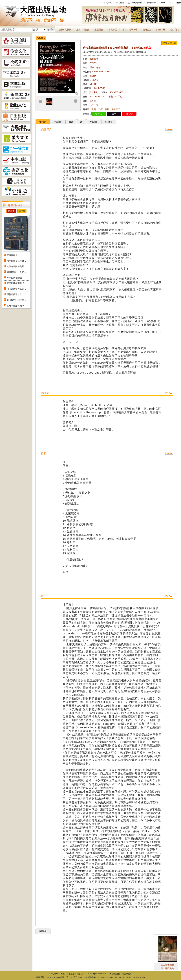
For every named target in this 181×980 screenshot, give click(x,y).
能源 (94, 109)
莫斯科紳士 (12, 255)
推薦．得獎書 (83, 30)
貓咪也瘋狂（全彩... (16, 272)
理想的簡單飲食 (14, 294)
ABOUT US (166, 3)
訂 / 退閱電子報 (135, 3)
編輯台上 (147, 30)
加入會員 (120, 3)
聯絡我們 (175, 30)
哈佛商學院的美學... (16, 266)
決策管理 (116, 109)
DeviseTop (140, 977)
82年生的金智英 (14, 278)
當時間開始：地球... (16, 306)
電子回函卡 (151, 3)
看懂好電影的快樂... (16, 300)
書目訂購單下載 (130, 30)
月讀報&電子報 (64, 30)
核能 (107, 109)
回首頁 (178, 3)
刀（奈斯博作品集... (16, 289)
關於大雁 (161, 30)
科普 (101, 109)
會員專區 (113, 30)
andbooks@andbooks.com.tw (111, 977)
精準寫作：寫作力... (16, 261)
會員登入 (108, 3)
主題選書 (99, 30)
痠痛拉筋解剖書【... (16, 283)
